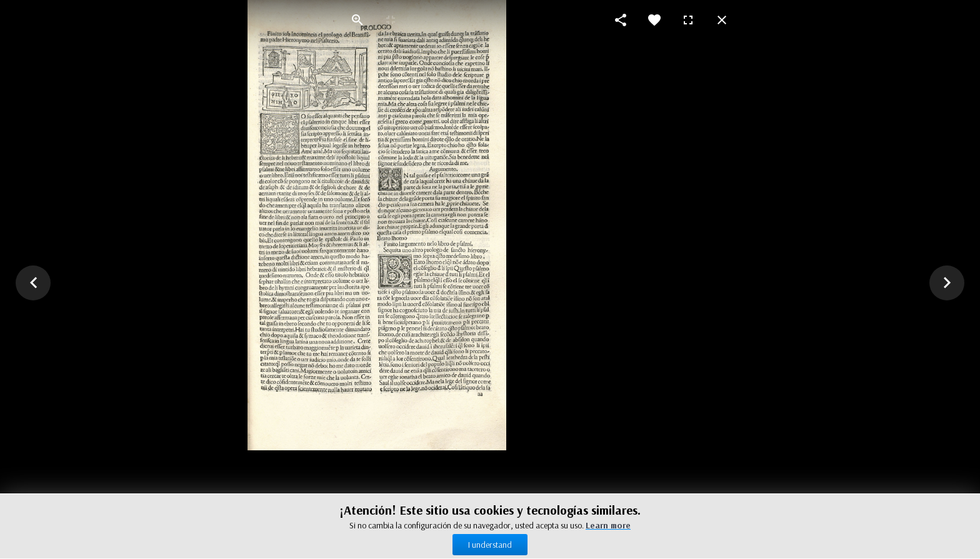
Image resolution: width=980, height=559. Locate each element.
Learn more (608, 525)
